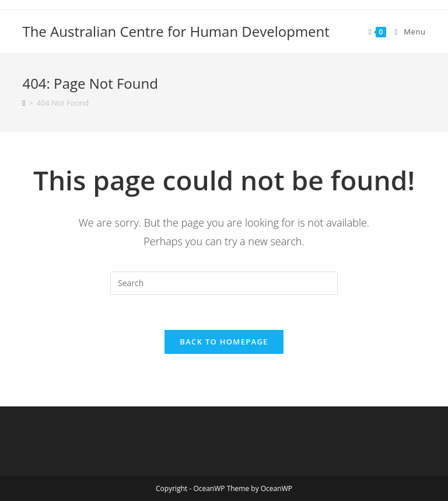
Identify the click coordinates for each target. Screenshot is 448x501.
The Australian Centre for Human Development (176, 31)
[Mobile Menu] (406, 32)
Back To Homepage (224, 342)
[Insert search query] (224, 283)
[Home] (24, 103)
